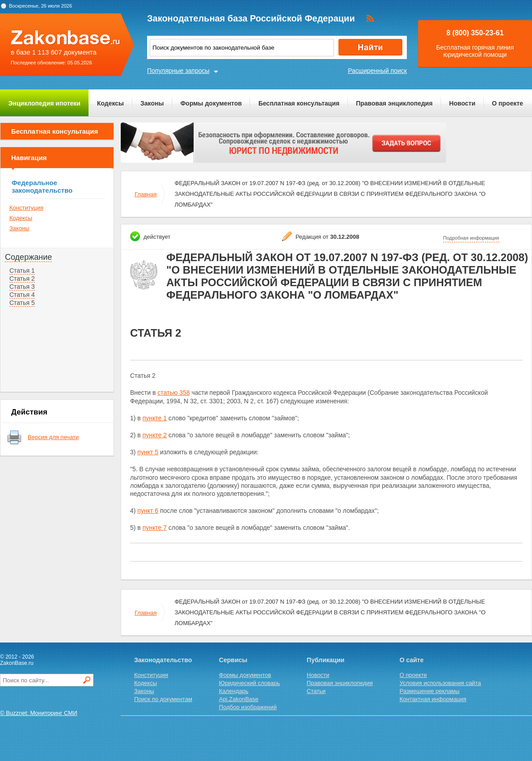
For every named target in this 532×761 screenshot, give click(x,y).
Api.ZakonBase (239, 699)
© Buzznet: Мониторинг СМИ (39, 713)
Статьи (316, 691)
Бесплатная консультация (299, 103)
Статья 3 (22, 287)
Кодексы (110, 103)
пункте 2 (155, 435)
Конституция (26, 208)
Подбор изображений (248, 707)
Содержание (28, 257)
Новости (462, 103)
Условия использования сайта (440, 683)
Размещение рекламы (430, 691)
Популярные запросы (178, 71)
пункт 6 (148, 511)
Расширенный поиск (377, 71)
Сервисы (233, 660)
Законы (152, 103)
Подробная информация (471, 238)
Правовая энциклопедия (394, 103)
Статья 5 (22, 303)
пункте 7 (155, 528)
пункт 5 (148, 452)
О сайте (412, 660)
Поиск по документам (163, 699)
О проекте (507, 103)
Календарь (234, 691)
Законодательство (163, 660)
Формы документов (211, 103)
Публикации (325, 660)
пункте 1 (155, 418)
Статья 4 (22, 295)
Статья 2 (22, 279)
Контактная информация (433, 699)
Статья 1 (22, 271)
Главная (146, 194)
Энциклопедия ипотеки (44, 103)
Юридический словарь (249, 683)
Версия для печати (53, 437)
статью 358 (173, 393)
